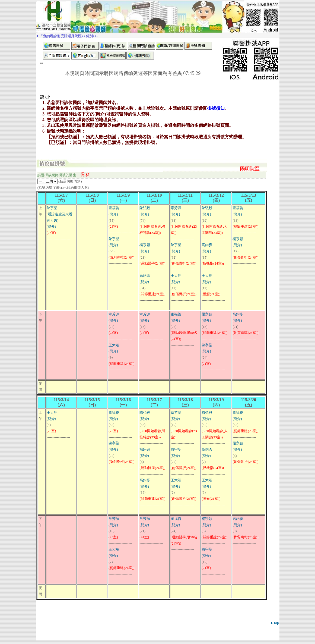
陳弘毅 (145, 208)
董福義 (114, 208)
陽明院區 (250, 169)
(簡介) (51, 226)
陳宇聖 (52, 208)
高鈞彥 (145, 276)
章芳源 (176, 208)
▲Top (274, 623)
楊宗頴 (145, 245)
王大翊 (176, 276)
